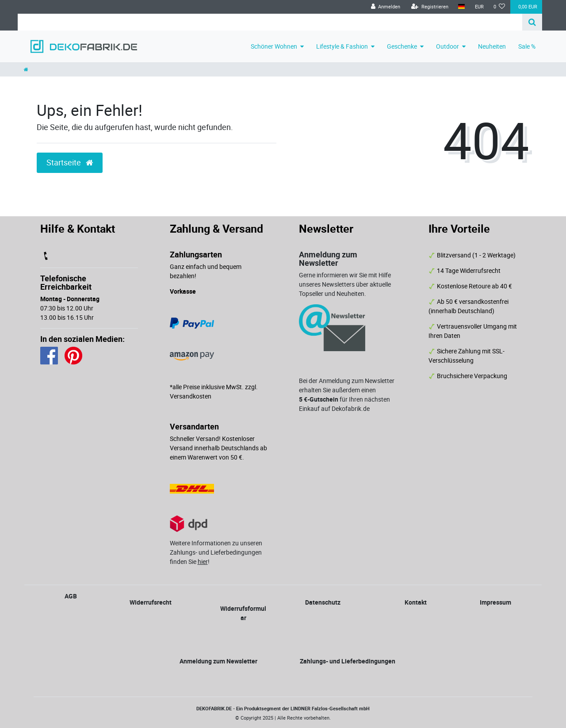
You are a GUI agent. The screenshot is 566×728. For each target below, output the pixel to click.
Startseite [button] (70, 163)
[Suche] (532, 22)
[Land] (461, 7)
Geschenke (402, 46)
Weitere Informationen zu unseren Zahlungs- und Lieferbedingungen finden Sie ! (216, 552)
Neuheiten (492, 46)
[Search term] (270, 22)
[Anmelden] (385, 7)
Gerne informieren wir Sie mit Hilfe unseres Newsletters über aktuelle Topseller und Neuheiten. (345, 284)
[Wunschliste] (499, 7)
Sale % (527, 46)
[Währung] (479, 7)
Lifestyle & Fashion (342, 46)
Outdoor (447, 46)
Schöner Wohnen (274, 46)
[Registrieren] (430, 7)
